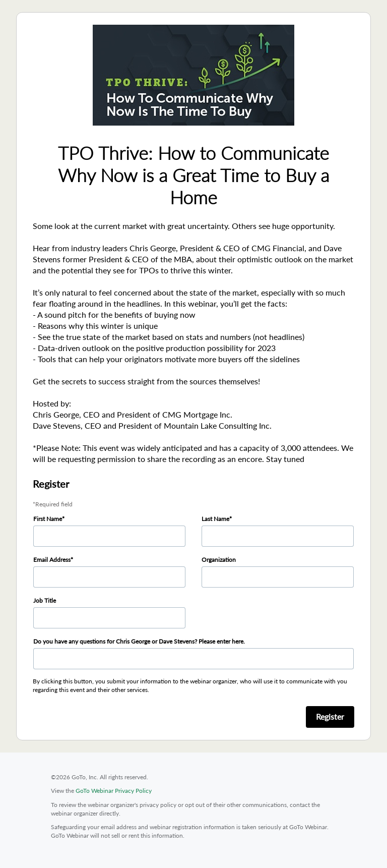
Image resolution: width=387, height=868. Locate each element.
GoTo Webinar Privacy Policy (114, 791)
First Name (48, 519)
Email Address (52, 560)
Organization (219, 560)
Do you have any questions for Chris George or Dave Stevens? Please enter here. (139, 641)
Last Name (215, 519)
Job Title (45, 600)
